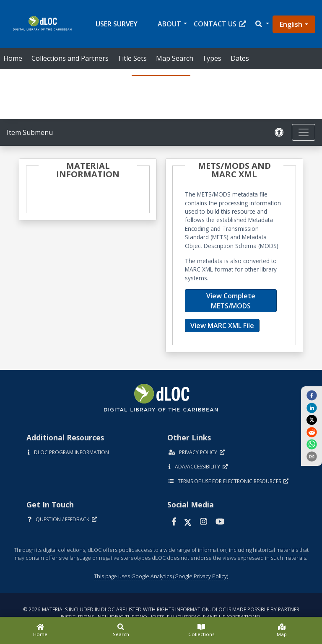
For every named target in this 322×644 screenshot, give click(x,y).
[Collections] (201, 631)
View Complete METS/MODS (231, 301)
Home (13, 58)
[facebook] (312, 395)
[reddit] (312, 432)
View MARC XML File (222, 326)
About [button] (169, 24)
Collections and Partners (70, 58)
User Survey (117, 24)
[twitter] (312, 420)
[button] (262, 24)
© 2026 (161, 613)
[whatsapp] (312, 444)
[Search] (121, 631)
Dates (240, 58)
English (291, 24)
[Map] (282, 631)
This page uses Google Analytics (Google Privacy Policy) (161, 576)
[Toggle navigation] (304, 132)
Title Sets (132, 58)
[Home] (40, 631)
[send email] (312, 456)
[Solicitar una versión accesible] (279, 133)
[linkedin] (312, 407)
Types (212, 58)
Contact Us (220, 24)
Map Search (175, 58)
